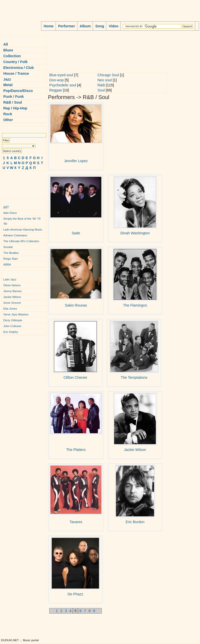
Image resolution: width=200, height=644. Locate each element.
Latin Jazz (10, 279)
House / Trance (16, 73)
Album (85, 26)
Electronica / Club (19, 68)
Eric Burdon (135, 522)
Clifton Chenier (75, 377)
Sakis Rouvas (76, 305)
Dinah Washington (135, 233)
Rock (8, 114)
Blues (8, 50)
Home (49, 26)
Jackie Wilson (12, 297)
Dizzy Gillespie (13, 320)
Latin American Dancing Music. (23, 230)
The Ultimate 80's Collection (21, 241)
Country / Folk (15, 62)
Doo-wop (56, 80)
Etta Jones (10, 309)
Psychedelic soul (63, 85)
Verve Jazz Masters (16, 314)
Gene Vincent (12, 303)
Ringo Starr (11, 259)
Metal (8, 85)
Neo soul (105, 80)
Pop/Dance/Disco (18, 91)
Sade (76, 233)
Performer (67, 26)
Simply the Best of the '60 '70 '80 (22, 221)
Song (100, 26)
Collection (12, 56)
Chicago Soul (108, 75)
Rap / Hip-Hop (15, 108)
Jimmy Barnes (12, 291)
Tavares (76, 522)
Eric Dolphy (11, 332)
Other (8, 120)
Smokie (8, 247)
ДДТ (6, 207)
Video (113, 26)
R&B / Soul (13, 102)
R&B (101, 85)
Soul (101, 90)
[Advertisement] (17, 182)
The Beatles (11, 253)
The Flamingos (135, 305)
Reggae (56, 90)
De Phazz (75, 594)
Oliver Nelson (12, 285)
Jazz (7, 79)
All (6, 44)
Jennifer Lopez (76, 161)
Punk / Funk (14, 97)
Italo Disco (10, 213)
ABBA (7, 264)
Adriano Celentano (15, 235)
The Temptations (134, 377)
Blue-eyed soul (61, 75)
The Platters (76, 450)
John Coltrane (12, 326)
